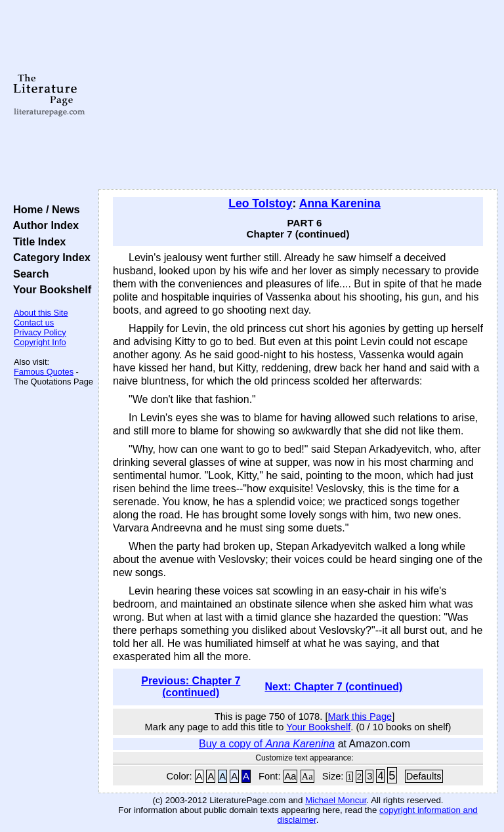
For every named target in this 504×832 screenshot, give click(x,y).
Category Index (49, 257)
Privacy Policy (40, 332)
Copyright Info (40, 342)
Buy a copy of (267, 744)
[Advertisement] (298, 95)
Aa (291, 776)
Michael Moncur (336, 800)
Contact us (34, 322)
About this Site (41, 313)
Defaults (424, 776)
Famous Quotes (44, 372)
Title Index (36, 241)
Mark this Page (360, 717)
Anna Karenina (340, 203)
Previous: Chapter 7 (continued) (191, 687)
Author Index (43, 225)
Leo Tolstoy (260, 203)
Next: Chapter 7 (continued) (333, 687)
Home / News (44, 209)
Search (28, 274)
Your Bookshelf (49, 289)
